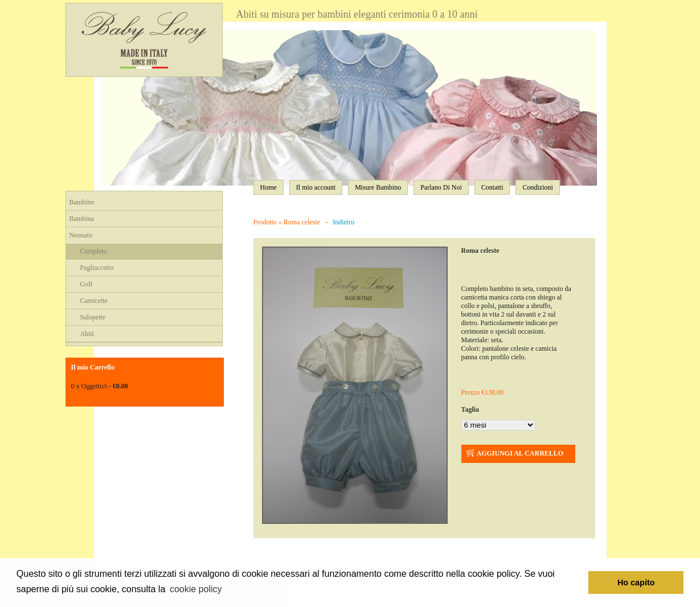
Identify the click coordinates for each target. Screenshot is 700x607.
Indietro (343, 222)
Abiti (87, 334)
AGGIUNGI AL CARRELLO (514, 454)
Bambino (82, 202)
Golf (87, 284)
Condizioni (537, 187)
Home (269, 187)
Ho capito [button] (636, 583)
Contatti (492, 187)
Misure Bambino (378, 187)
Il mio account (316, 187)
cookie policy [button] (196, 589)
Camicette (94, 301)
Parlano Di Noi (441, 187)
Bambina (82, 219)
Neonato (81, 235)
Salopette (93, 317)
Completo (94, 251)
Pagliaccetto (97, 268)
